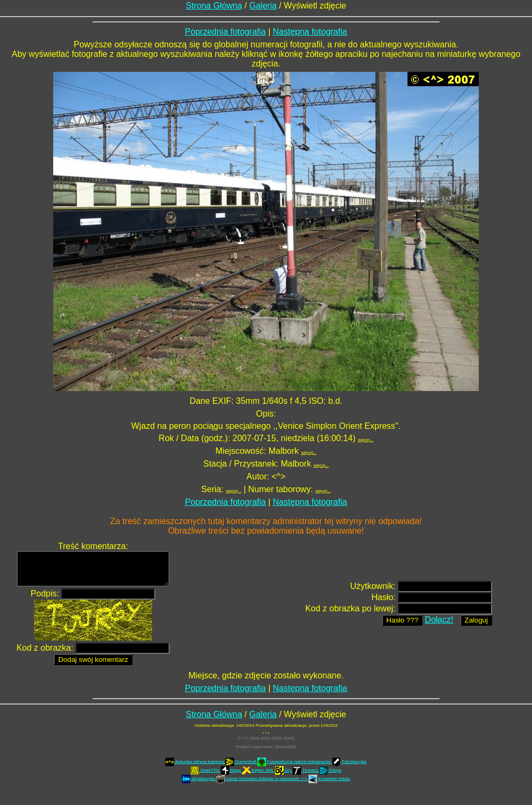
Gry (284, 770)
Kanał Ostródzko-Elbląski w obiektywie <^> (263, 779)
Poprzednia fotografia (226, 32)
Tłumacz (306, 770)
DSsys (330, 770)
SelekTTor (205, 770)
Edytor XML (259, 770)
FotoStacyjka (349, 762)
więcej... (366, 440)
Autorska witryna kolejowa (196, 762)
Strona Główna (214, 6)
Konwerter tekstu (329, 779)
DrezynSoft (286, 747)
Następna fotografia (310, 32)
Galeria (263, 6)
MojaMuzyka (199, 779)
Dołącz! (439, 620)
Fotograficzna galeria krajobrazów (295, 762)
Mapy (231, 770)
